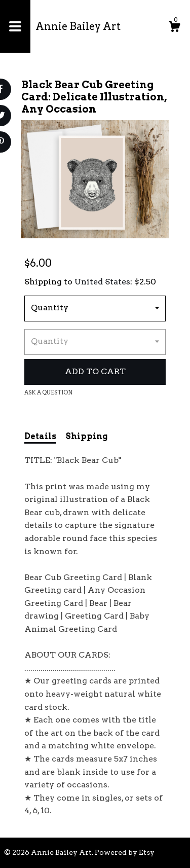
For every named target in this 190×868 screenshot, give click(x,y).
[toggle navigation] (15, 26)
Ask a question (48, 392)
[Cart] (174, 28)
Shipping (86, 436)
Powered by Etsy (125, 852)
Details (40, 436)
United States (102, 282)
